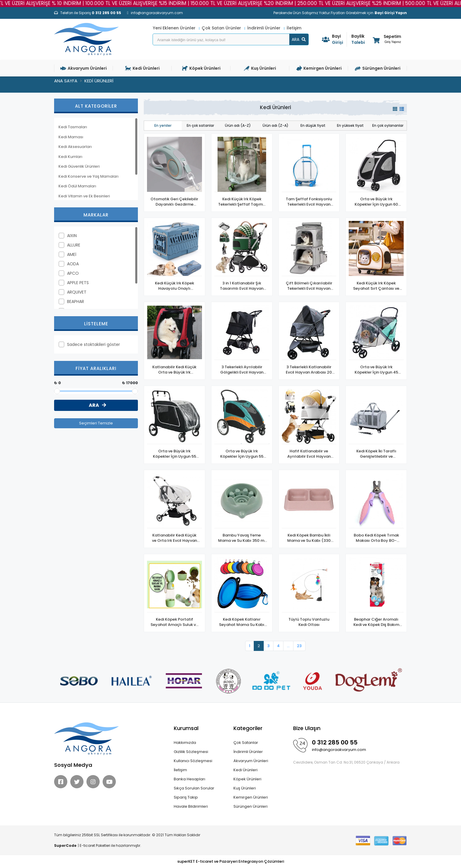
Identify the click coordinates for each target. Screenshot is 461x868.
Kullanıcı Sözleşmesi (193, 761)
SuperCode (65, 845)
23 (299, 646)
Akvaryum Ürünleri (251, 761)
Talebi (359, 39)
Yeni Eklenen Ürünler (175, 28)
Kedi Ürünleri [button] (142, 68)
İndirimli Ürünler (264, 28)
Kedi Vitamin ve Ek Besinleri (84, 196)
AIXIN (72, 236)
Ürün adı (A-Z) (238, 125)
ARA (299, 39)
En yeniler (163, 125)
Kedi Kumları (70, 157)
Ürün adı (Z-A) (275, 125)
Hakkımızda (185, 743)
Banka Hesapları (189, 779)
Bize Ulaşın (307, 728)
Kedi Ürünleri (245, 770)
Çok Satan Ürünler (222, 28)
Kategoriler (248, 728)
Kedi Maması (71, 137)
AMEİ (72, 254)
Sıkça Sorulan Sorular (194, 788)
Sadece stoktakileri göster (93, 344)
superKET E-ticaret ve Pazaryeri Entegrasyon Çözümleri (231, 861)
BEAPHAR (76, 301)
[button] (386, 40)
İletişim (294, 28)
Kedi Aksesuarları (75, 147)
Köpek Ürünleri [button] (201, 68)
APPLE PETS (78, 283)
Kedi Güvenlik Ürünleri (79, 166)
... (288, 646)
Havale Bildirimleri (191, 806)
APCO (73, 273)
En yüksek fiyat (350, 125)
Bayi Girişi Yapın (391, 13)
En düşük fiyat (313, 125)
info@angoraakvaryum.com (339, 750)
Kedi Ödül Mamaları (77, 186)
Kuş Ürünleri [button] (260, 68)
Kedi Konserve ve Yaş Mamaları (88, 176)
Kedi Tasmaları (73, 127)
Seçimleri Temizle (96, 423)
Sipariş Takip (186, 797)
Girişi (339, 39)
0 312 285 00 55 (335, 742)
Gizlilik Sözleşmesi (191, 752)
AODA (73, 264)
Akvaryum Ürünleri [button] (83, 68)
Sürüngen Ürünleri (250, 806)
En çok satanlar (200, 125)
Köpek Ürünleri (247, 779)
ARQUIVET (77, 292)
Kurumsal (186, 728)
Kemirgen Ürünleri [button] (319, 68)
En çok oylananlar (388, 125)
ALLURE (74, 245)
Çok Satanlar (246, 743)
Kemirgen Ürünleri (251, 797)
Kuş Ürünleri (245, 788)
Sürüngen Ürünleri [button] (378, 68)
